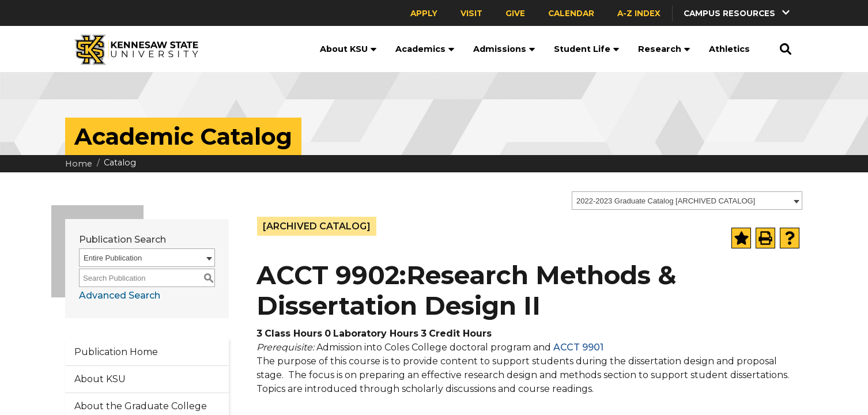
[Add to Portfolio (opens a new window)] (741, 238)
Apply (424, 13)
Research (664, 49)
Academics (425, 49)
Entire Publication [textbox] (113, 258)
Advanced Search (120, 295)
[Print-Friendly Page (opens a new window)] (765, 238)
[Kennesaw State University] (132, 49)
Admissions (504, 49)
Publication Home (116, 352)
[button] (738, 13)
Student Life (587, 49)
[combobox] (687, 201)
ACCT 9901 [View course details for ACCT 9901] (578, 347)
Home (79, 164)
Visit (471, 13)
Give (515, 13)
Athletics (729, 49)
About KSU (348, 49)
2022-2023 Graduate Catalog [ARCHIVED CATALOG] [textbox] (666, 201)
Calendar (571, 13)
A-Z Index (639, 13)
